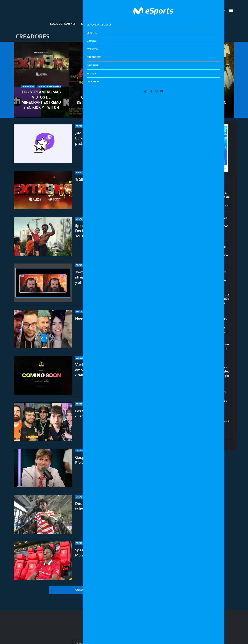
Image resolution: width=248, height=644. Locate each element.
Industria (158, 24)
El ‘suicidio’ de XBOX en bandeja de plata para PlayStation (212, 348)
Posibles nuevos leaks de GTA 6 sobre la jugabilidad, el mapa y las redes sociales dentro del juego (211, 400)
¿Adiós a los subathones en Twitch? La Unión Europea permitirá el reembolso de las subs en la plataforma (117, 138)
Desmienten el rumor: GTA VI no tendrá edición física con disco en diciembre (212, 253)
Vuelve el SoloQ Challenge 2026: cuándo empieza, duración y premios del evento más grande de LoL (113, 370)
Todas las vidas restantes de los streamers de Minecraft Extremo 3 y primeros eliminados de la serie (124, 102)
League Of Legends (63, 24)
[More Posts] (87, 590)
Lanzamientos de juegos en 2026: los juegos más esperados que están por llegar (213, 301)
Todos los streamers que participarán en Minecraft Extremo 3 (207, 97)
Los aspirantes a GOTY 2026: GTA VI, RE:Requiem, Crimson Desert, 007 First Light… (213, 326)
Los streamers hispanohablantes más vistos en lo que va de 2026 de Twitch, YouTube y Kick (117, 414)
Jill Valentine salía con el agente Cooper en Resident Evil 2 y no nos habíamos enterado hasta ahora (212, 226)
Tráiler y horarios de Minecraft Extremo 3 (111, 179)
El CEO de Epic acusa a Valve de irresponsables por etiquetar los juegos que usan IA (213, 373)
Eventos (120, 24)
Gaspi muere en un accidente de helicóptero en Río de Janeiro (115, 460)
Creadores (138, 24)
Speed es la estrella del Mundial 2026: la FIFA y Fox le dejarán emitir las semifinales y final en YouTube (116, 231)
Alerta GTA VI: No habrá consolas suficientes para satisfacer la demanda (213, 427)
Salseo (175, 24)
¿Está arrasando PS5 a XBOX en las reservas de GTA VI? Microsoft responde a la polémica (213, 199)
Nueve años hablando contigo (101, 318)
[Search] (225, 10)
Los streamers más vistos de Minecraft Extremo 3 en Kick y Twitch (41, 100)
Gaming (103, 24)
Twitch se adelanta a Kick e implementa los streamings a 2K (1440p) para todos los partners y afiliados (117, 277)
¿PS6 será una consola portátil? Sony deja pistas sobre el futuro (211, 276)
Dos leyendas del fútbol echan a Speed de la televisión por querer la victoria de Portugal (113, 511)
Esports (87, 24)
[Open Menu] (231, 10)
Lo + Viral (191, 24)
